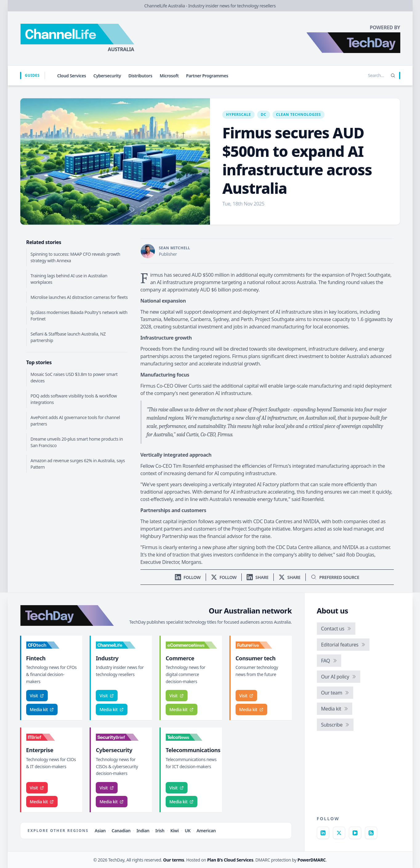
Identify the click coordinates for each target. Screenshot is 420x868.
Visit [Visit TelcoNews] (177, 788)
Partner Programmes (207, 76)
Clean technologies (299, 114)
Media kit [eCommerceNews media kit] (182, 709)
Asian (100, 831)
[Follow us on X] (224, 577)
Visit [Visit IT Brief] (37, 788)
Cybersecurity (107, 76)
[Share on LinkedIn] (258, 577)
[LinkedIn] (323, 833)
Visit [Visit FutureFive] (246, 696)
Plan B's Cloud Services (230, 860)
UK (188, 831)
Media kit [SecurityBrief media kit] (112, 802)
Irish (160, 831)
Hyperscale (238, 114)
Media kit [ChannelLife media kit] (112, 709)
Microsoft (169, 76)
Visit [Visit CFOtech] (37, 696)
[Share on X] (290, 577)
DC (264, 114)
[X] (339, 833)
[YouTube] (355, 833)
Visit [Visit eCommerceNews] (177, 696)
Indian (143, 831)
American (206, 831)
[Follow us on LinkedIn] (188, 577)
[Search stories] (363, 75)
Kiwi (174, 831)
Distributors (140, 76)
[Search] (393, 75)
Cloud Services (72, 76)
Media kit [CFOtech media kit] (42, 709)
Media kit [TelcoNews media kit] (182, 802)
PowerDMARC (312, 860)
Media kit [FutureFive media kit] (251, 709)
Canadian (121, 831)
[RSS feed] (371, 833)
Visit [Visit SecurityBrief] (107, 788)
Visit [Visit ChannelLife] (107, 696)
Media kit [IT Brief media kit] (42, 802)
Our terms (174, 860)
